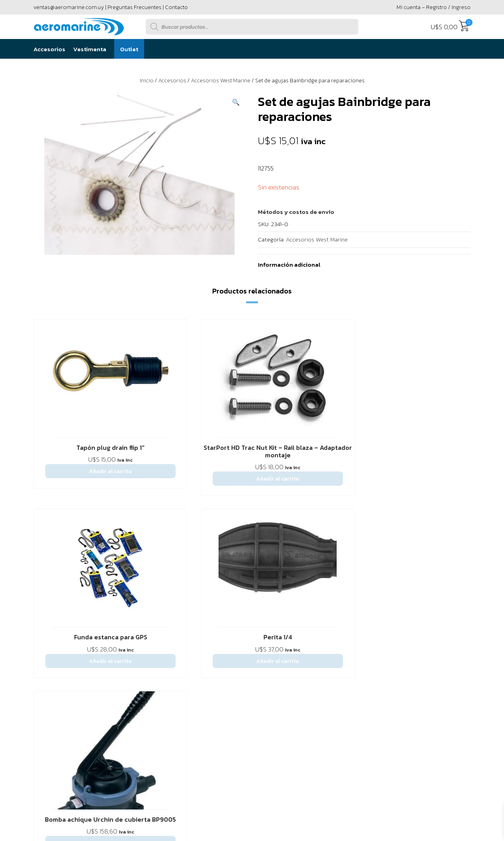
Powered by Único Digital (427, 729)
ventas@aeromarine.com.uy (69, 7)
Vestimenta (90, 49)
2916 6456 (378, 645)
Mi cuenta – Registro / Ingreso (434, 7)
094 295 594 (438, 645)
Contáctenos (96, 593)
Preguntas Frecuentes (134, 7)
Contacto (176, 7)
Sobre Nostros (53, 593)
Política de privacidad (212, 593)
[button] (236, 102)
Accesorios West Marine (221, 81)
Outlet (129, 49)
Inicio (147, 81)
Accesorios (49, 49)
